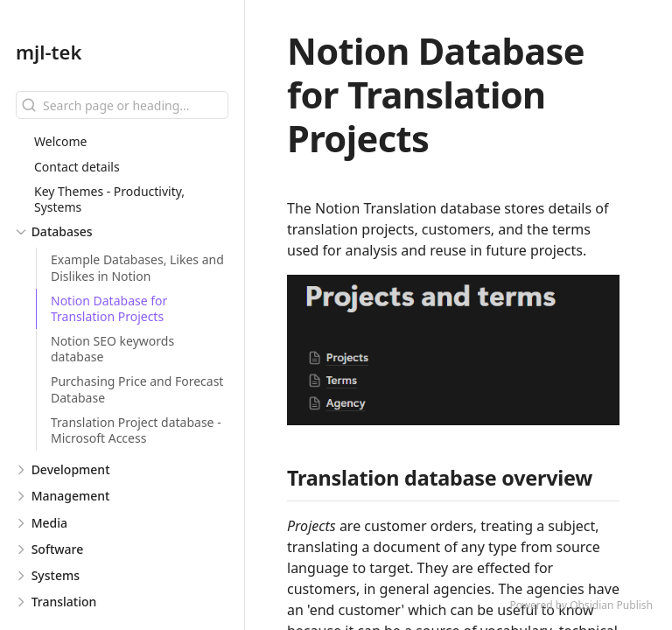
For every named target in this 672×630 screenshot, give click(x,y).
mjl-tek (49, 52)
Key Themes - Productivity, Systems (109, 199)
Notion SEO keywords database (112, 349)
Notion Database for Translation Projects (109, 308)
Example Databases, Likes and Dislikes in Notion (137, 267)
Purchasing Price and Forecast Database (137, 389)
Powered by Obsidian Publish (581, 605)
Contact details (77, 167)
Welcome (60, 141)
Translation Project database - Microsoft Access (136, 430)
